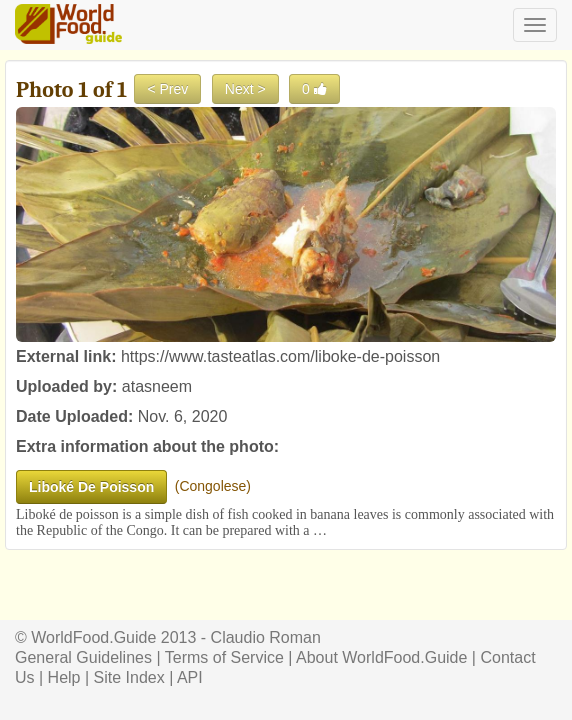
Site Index (129, 677)
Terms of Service (224, 657)
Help (64, 677)
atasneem (157, 386)
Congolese (212, 486)
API (190, 677)
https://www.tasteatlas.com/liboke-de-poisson (280, 356)
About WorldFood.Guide (381, 657)
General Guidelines (83, 657)
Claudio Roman (266, 637)
